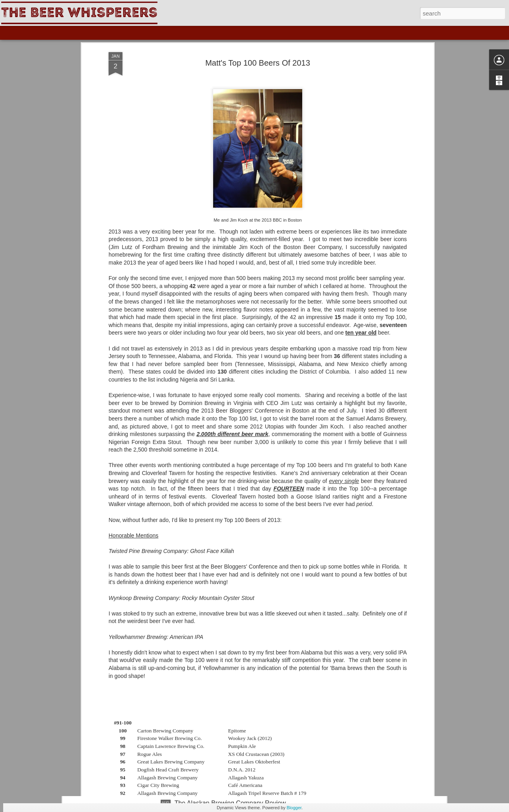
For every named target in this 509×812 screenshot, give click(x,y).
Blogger (294, 808)
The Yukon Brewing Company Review (228, 713)
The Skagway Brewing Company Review (232, 622)
